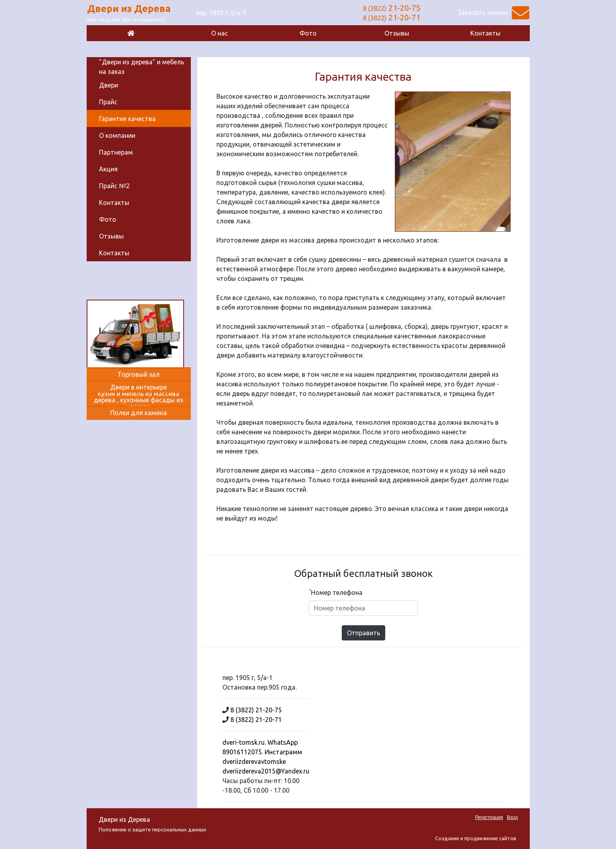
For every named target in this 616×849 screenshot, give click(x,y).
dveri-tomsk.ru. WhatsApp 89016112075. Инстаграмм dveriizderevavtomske (262, 752)
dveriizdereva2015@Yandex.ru (266, 771)
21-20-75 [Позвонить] (392, 8)
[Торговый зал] (139, 377)
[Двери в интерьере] (139, 390)
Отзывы (397, 33)
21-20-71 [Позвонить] (392, 17)
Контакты (485, 33)
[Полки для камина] (139, 415)
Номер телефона (336, 592)
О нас (220, 33)
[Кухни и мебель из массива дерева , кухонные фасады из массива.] (139, 402)
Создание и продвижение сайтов (476, 838)
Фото (308, 33)
